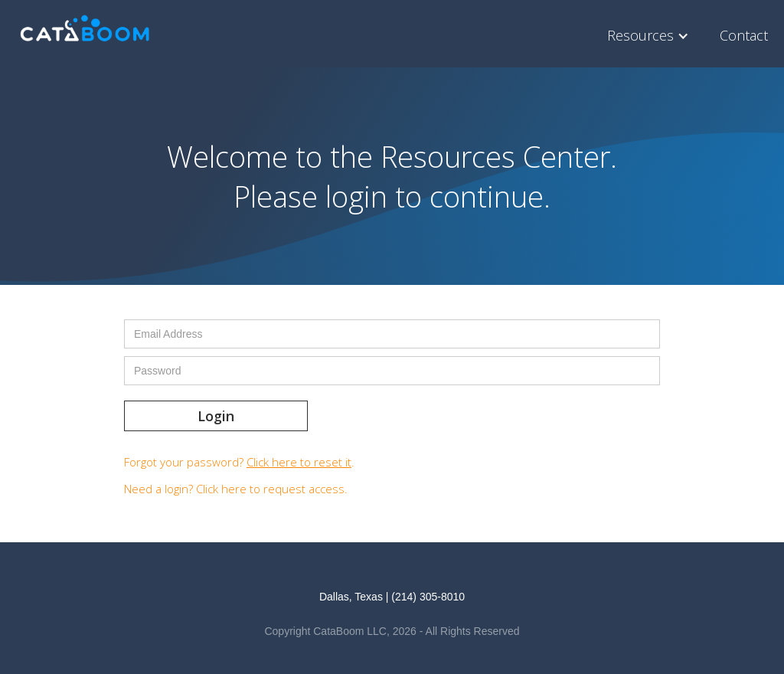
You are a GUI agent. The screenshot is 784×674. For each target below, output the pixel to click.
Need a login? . (236, 489)
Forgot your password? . (239, 462)
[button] (652, 36)
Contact (744, 35)
